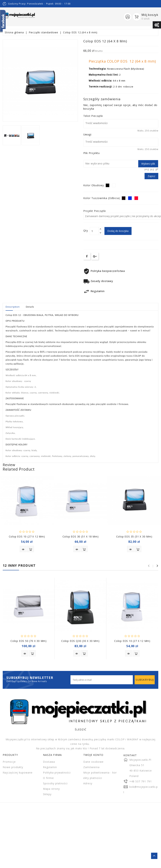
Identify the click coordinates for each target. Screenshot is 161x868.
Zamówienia (91, 767)
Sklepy (47, 794)
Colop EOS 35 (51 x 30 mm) (134, 537)
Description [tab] (13, 307)
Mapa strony (51, 789)
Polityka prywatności (57, 773)
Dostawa (49, 762)
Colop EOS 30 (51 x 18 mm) (81, 537)
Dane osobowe (93, 762)
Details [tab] (30, 307)
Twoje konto (93, 755)
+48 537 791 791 (141, 781)
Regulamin (50, 767)
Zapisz (151, 176)
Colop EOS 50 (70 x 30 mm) (29, 641)
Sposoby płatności (55, 783)
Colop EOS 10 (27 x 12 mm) (27, 537)
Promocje (9, 762)
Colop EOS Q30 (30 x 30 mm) (80, 641)
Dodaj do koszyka (118, 231)
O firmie (48, 778)
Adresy (88, 783)
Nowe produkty (13, 767)
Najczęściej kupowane (18, 773)
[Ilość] (94, 231)
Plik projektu (92, 153)
